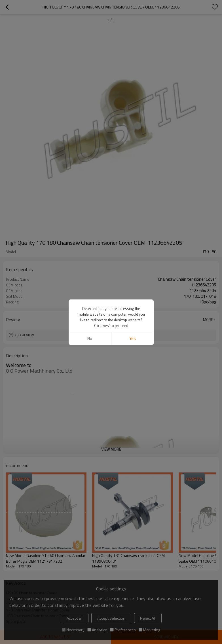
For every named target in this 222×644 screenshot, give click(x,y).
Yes (132, 338)
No (90, 338)
